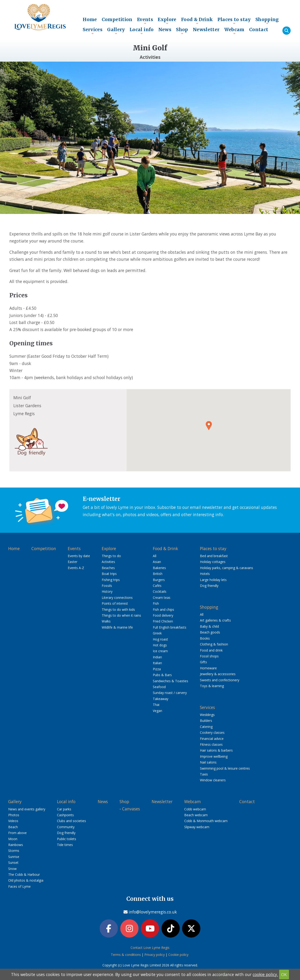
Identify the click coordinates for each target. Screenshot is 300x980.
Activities (108, 562)
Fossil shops (209, 656)
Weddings (207, 715)
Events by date (79, 556)
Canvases (131, 809)
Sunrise (14, 857)
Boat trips (109, 574)
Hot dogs (160, 645)
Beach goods (210, 632)
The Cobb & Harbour (24, 874)
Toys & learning (212, 686)
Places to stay (234, 21)
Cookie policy (178, 955)
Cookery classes (212, 732)
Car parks (64, 809)
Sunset (13, 863)
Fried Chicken (163, 621)
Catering (206, 727)
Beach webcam (196, 815)
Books (205, 638)
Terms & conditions (126, 955)
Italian (157, 663)
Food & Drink (197, 21)
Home (90, 19)
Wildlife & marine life (117, 627)
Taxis (204, 774)
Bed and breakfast (214, 556)
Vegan (157, 711)
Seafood (159, 687)
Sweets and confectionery (220, 680)
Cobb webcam (195, 809)
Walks (106, 621)
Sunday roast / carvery (170, 693)
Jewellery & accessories (218, 674)
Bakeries (159, 568)
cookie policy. (265, 974)
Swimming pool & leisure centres (225, 768)
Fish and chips (163, 609)
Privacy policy (155, 955)
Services (93, 31)
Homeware (208, 668)
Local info (142, 31)
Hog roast (160, 639)
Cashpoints (65, 815)
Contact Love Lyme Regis (150, 948)
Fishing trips (111, 580)
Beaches (108, 568)
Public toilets (67, 839)
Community (66, 827)
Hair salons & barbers (216, 750)
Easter (73, 562)
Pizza (157, 669)
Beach (13, 827)
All (155, 556)
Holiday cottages (213, 562)
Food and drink (211, 650)
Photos (14, 815)
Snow (12, 869)
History (107, 591)
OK (284, 974)
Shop (182, 31)
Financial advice (212, 739)
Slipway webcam (197, 827)
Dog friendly (209, 586)
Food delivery (163, 615)
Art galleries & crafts (215, 620)
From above (17, 833)
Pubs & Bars (162, 675)
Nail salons (208, 762)
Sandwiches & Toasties (171, 681)
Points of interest (115, 603)
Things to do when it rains (121, 615)
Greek (157, 633)
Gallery (116, 31)
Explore (167, 21)
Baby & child (209, 626)
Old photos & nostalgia (26, 880)
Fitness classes (211, 744)
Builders (206, 721)
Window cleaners (213, 780)
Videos (13, 821)
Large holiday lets (213, 580)
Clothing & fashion (214, 644)
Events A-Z (76, 568)
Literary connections (117, 598)
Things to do (111, 556)
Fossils (107, 586)
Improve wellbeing (214, 756)
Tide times (65, 845)
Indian (157, 657)
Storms (14, 851)
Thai (156, 705)
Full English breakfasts (170, 627)
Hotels (205, 574)
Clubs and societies (71, 821)
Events (145, 21)
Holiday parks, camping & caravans (227, 568)
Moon (13, 839)
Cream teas (162, 598)
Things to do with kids (118, 609)
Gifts (203, 662)
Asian (157, 562)
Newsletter (206, 30)
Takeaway (161, 699)
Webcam (234, 31)
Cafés (157, 586)
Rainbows (16, 845)
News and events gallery (27, 809)
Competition (117, 19)
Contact (259, 30)
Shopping (267, 21)
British (158, 574)
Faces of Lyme (19, 886)
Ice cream (160, 651)
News (165, 30)
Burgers (159, 580)
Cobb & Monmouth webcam (206, 821)
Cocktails (160, 591)
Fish (156, 603)
